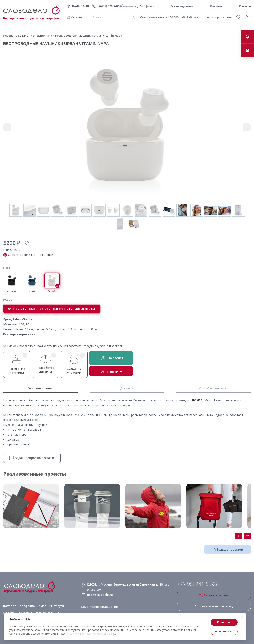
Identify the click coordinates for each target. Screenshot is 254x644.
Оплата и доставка (17, 611)
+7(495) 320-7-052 (109, 6)
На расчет (113, 358)
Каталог (77, 17)
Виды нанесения (45, 611)
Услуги (58, 604)
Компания (43, 604)
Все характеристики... (21, 334)
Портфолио (25, 604)
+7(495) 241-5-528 (198, 584)
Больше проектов (229, 549)
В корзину (113, 372)
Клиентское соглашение (99, 604)
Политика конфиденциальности (105, 611)
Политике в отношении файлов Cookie (92, 634)
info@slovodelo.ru (99, 593)
